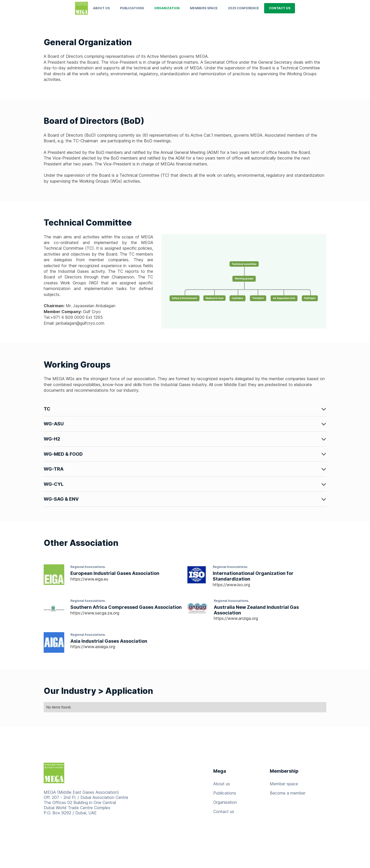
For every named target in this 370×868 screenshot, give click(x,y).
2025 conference (243, 8)
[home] (81, 8)
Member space (284, 784)
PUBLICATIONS (132, 8)
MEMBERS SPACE (204, 8)
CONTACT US (280, 8)
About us (101, 8)
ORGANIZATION (167, 8)
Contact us (224, 811)
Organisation (225, 802)
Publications (225, 793)
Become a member (288, 793)
